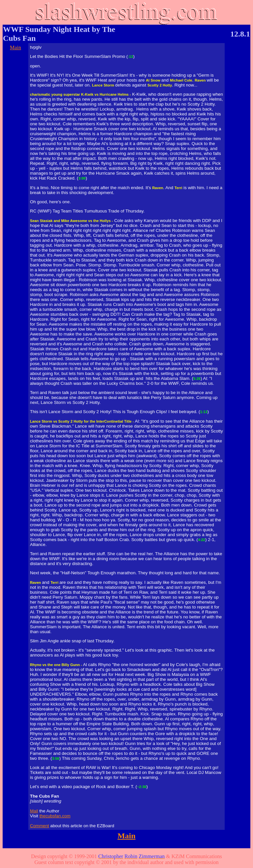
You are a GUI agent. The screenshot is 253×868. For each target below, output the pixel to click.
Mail (34, 811)
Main (15, 48)
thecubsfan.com (55, 816)
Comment (40, 826)
